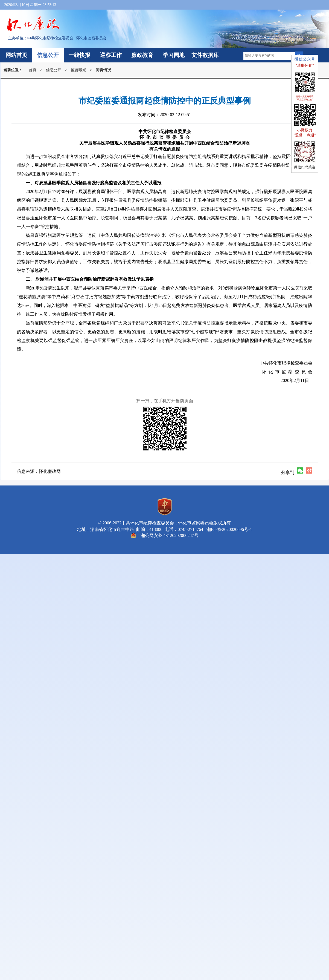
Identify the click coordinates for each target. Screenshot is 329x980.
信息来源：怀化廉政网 (39, 471)
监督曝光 (78, 70)
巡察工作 (111, 55)
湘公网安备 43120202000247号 (170, 535)
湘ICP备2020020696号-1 (228, 529)
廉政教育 (142, 55)
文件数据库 (205, 55)
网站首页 (16, 55)
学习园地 (174, 55)
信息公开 (48, 55)
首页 (33, 70)
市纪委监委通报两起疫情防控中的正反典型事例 (165, 101)
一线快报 (79, 55)
